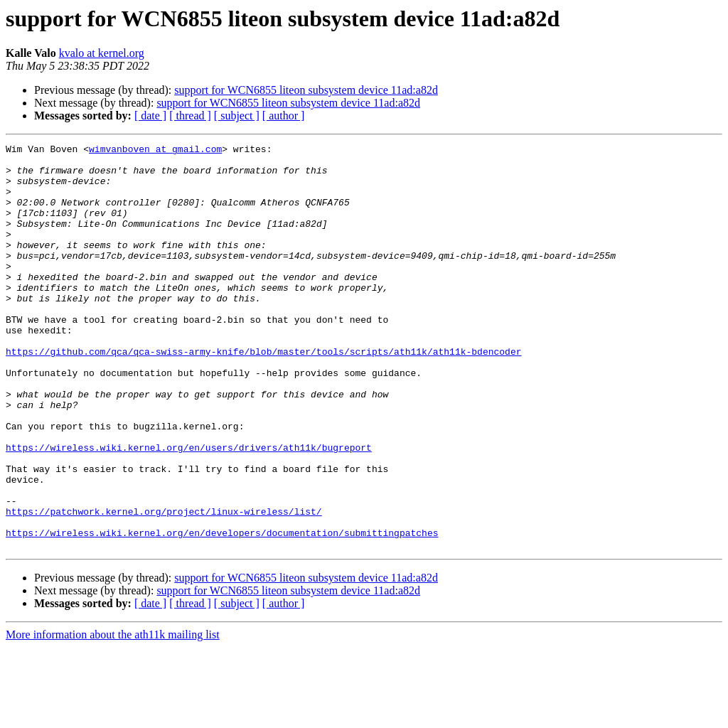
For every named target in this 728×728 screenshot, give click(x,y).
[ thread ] (190, 116)
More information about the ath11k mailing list (113, 716)
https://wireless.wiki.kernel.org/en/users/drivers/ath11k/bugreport (189, 509)
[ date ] (150, 116)
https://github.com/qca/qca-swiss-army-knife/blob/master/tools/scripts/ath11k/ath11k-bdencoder (263, 394)
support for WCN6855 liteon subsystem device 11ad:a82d (306, 90)
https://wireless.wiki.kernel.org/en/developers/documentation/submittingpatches (222, 611)
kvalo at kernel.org (102, 53)
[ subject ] (237, 116)
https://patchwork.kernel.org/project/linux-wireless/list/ (164, 586)
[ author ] (284, 116)
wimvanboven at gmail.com (155, 151)
